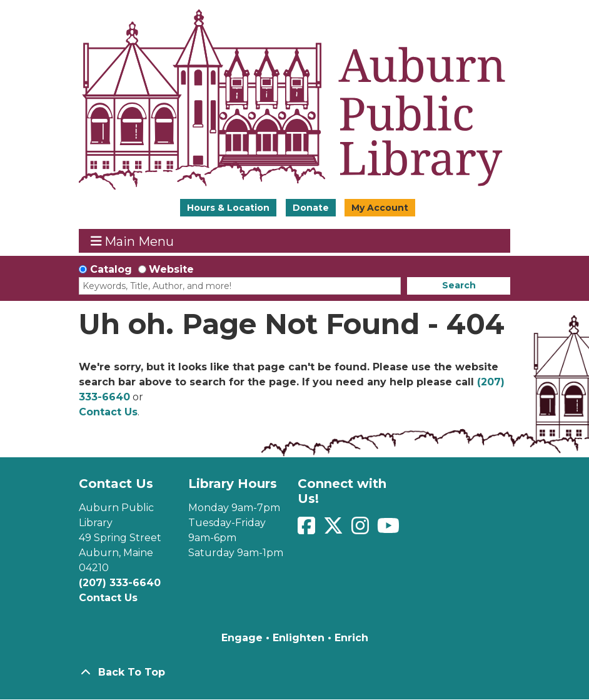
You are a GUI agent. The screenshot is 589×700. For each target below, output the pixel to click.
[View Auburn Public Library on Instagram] (362, 530)
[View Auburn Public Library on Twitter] (335, 530)
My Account (380, 208)
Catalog (111, 269)
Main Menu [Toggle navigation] (133, 241)
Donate (311, 208)
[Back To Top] (294, 672)
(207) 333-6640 (120, 583)
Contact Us (108, 412)
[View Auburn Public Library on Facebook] (308, 530)
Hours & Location (228, 208)
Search (459, 285)
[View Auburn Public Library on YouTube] (388, 530)
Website (171, 269)
